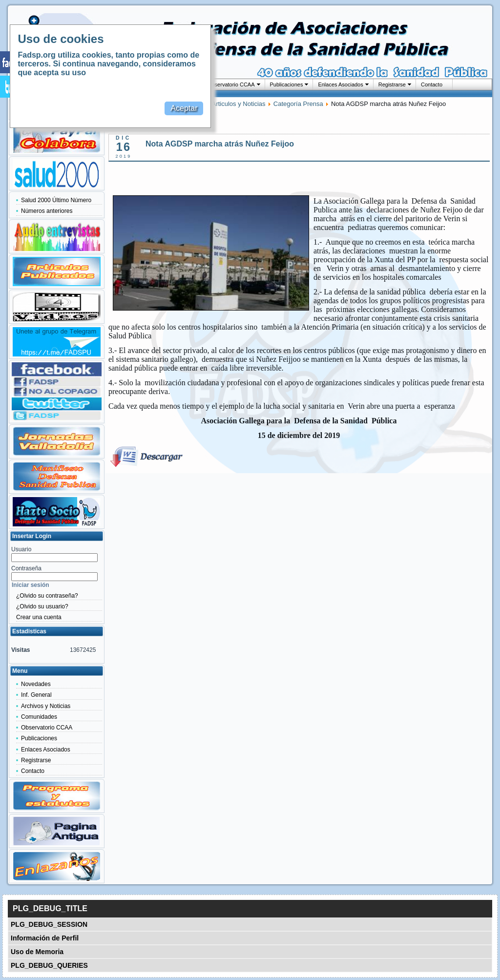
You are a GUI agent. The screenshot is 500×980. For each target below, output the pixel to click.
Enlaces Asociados (340, 84)
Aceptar (184, 108)
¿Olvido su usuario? (42, 606)
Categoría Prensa (298, 104)
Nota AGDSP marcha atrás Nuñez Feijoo (220, 144)
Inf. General (36, 695)
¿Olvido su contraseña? (47, 596)
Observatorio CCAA (231, 84)
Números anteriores (47, 211)
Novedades (36, 684)
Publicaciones (287, 84)
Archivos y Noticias (46, 706)
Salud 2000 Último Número (56, 200)
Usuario (21, 549)
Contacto (432, 84)
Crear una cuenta (39, 617)
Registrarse (392, 84)
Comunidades (39, 717)
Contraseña (26, 568)
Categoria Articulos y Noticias (224, 104)
